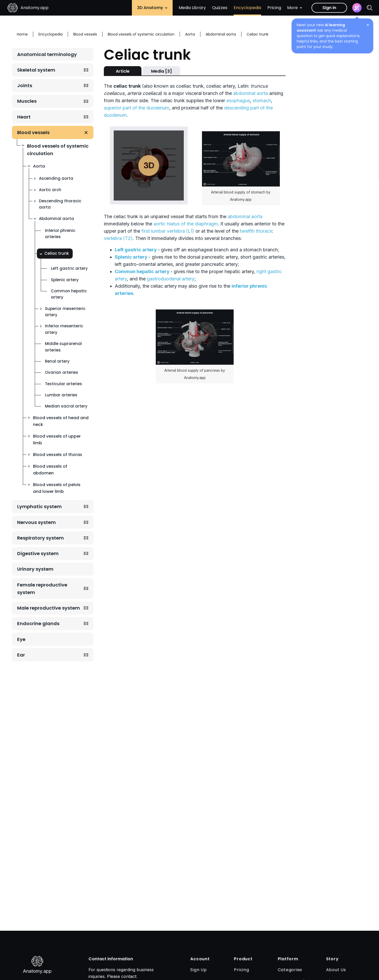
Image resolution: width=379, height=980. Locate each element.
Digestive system (38, 553)
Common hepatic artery (69, 294)
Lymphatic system (39, 506)
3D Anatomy (152, 8)
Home (22, 34)
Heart (24, 117)
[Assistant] (357, 8)
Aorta (39, 166)
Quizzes (220, 8)
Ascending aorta (56, 178)
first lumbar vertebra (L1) (168, 231)
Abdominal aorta (56, 219)
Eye (21, 639)
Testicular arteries (63, 384)
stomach (262, 101)
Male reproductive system (49, 608)
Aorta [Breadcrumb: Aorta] (190, 34)
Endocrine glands (38, 623)
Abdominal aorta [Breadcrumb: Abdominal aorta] (221, 34)
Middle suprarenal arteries (63, 347)
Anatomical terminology (47, 54)
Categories (290, 970)
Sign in (329, 8)
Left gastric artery (69, 268)
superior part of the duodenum (137, 108)
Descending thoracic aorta (60, 204)
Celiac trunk (57, 253)
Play (149, 165)
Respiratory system (40, 538)
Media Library (192, 8)
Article (123, 71)
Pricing (274, 8)
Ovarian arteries (62, 372)
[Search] (370, 8)
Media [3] (161, 71)
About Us (336, 970)
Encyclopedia (247, 8)
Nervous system (36, 522)
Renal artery (57, 361)
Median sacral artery (66, 406)
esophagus (238, 101)
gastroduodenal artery (171, 279)
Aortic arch (50, 190)
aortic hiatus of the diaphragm (186, 224)
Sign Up (198, 970)
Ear (21, 655)
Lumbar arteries (61, 395)
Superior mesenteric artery (65, 312)
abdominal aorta (251, 93)
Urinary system (35, 569)
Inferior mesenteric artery (64, 329)
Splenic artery (65, 280)
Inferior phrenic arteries (60, 234)
